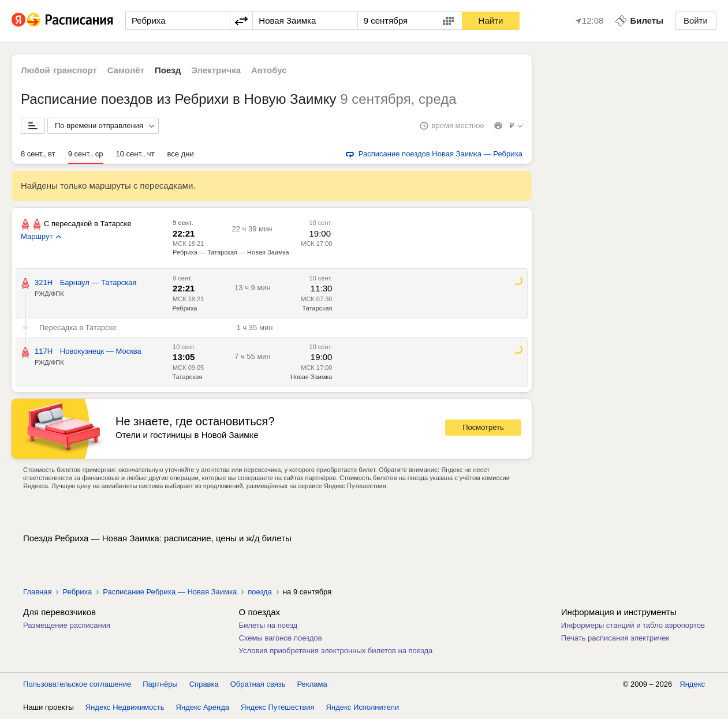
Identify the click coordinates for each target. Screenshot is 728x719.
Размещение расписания (67, 625)
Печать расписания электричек (615, 638)
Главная (37, 592)
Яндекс (692, 684)
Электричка (216, 70)
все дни (181, 154)
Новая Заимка (311, 377)
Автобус (269, 70)
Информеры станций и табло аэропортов (633, 625)
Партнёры (160, 684)
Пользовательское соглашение (77, 684)
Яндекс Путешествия (278, 707)
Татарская (318, 308)
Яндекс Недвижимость (125, 707)
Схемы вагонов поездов (281, 638)
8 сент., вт (38, 154)
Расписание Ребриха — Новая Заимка (170, 592)
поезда (260, 592)
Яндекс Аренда (203, 707)
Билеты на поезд (268, 625)
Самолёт (126, 70)
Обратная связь (258, 684)
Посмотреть (483, 427)
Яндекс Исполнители (363, 707)
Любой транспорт (59, 70)
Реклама (312, 684)
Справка (204, 684)
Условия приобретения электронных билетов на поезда (336, 651)
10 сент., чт (135, 154)
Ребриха (185, 308)
